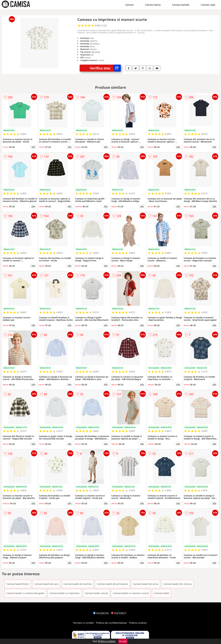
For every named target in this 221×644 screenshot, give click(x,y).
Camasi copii (208, 5)
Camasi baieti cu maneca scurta (131, 593)
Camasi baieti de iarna (146, 584)
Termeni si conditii (83, 623)
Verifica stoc (105, 68)
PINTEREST (119, 613)
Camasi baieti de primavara (112, 584)
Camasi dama (153, 5)
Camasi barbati (181, 5)
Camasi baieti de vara (46, 584)
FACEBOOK (101, 613)
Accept (123, 641)
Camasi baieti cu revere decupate (25, 593)
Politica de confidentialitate (112, 623)
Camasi (129, 5)
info (33, 147)
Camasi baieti (161, 593)
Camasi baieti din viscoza (177, 584)
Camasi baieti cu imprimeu (65, 593)
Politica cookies (138, 623)
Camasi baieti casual (96, 593)
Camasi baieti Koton (18, 584)
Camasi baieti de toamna (78, 584)
